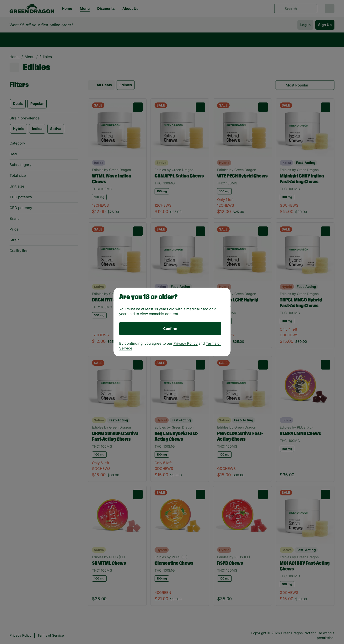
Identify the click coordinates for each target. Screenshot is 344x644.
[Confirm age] (170, 329)
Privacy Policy (185, 343)
